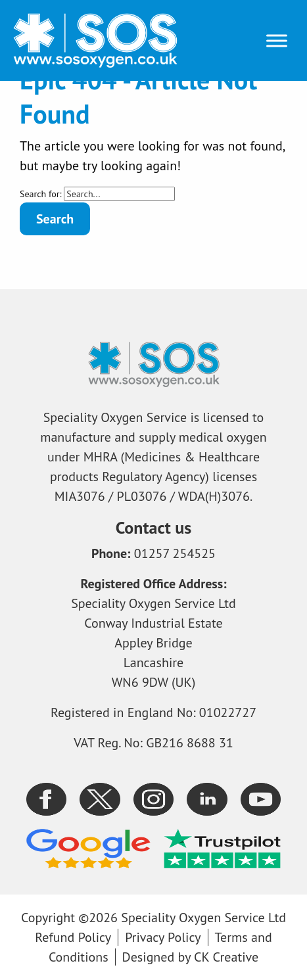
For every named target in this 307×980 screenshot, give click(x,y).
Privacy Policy (163, 937)
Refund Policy (73, 937)
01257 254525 (175, 553)
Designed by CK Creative (191, 957)
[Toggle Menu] (277, 40)
